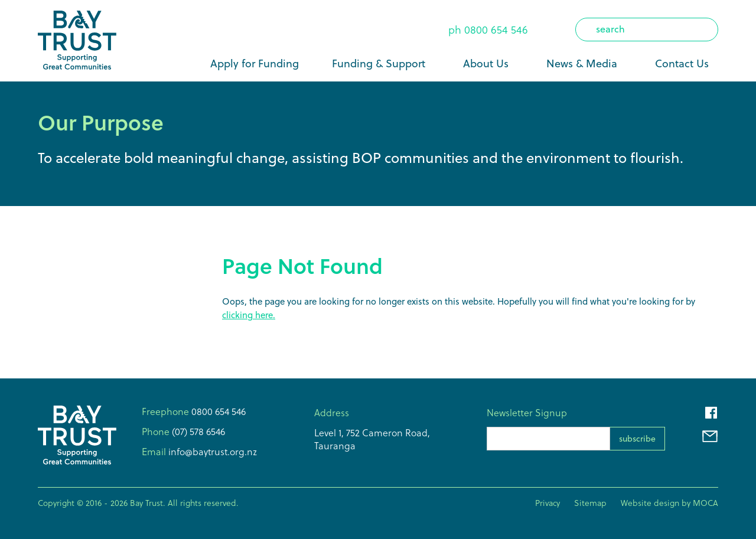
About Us (486, 63)
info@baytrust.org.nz (211, 452)
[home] (77, 41)
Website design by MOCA (669, 503)
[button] (381, 64)
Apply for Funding (255, 63)
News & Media (582, 63)
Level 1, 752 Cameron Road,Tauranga (372, 439)
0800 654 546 (496, 30)
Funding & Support (379, 63)
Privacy (548, 503)
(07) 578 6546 (197, 432)
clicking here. (249, 315)
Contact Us (682, 63)
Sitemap (590, 503)
